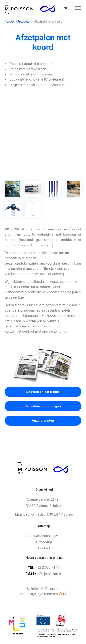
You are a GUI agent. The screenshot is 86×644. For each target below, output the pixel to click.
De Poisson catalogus (43, 392)
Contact (44, 548)
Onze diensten (43, 420)
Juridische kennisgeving (44, 536)
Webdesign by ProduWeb (43, 594)
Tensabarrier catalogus (43, 406)
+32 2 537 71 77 (48, 567)
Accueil (9, 22)
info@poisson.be (50, 574)
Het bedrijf (44, 542)
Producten (24, 22)
